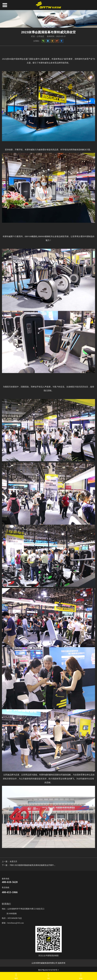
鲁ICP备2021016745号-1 (49, 970)
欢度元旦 (13, 861)
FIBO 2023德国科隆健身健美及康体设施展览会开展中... (33, 865)
